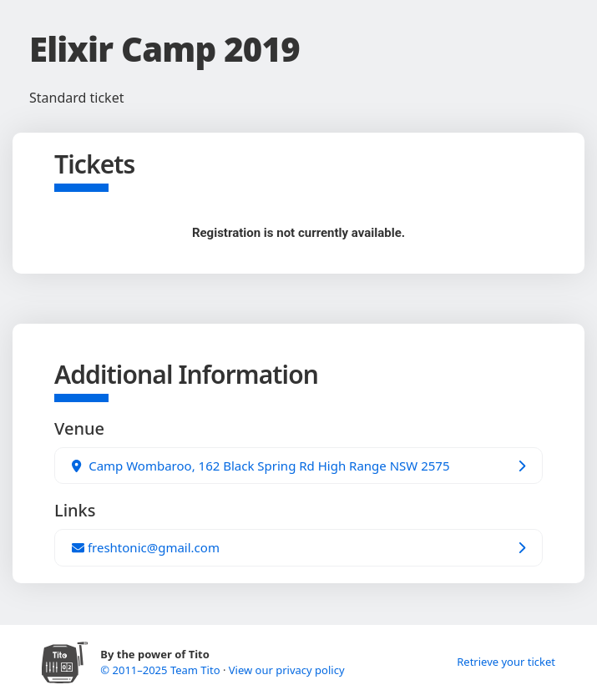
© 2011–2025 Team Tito (162, 670)
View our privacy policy (287, 670)
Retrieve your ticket (506, 662)
